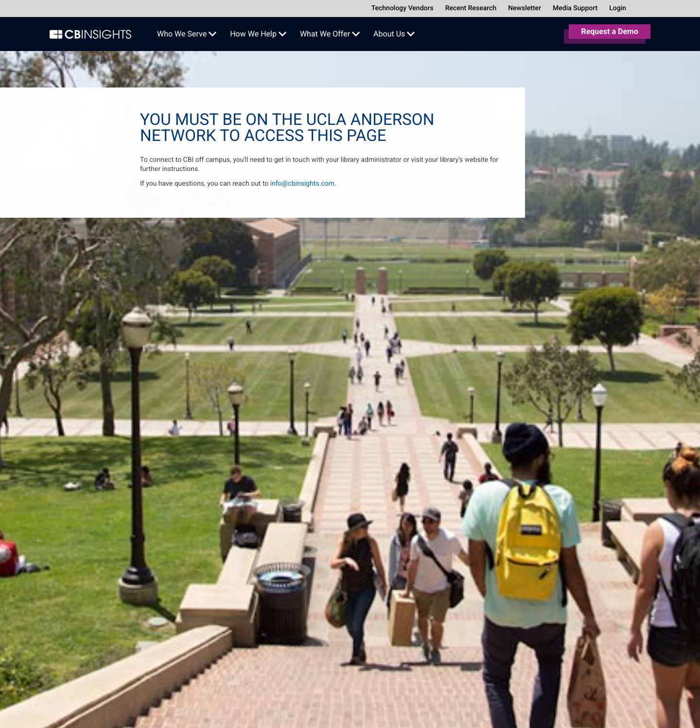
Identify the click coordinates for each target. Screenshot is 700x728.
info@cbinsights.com (302, 184)
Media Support (575, 8)
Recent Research (471, 8)
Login (618, 8)
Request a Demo (610, 31)
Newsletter (525, 8)
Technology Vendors (402, 8)
